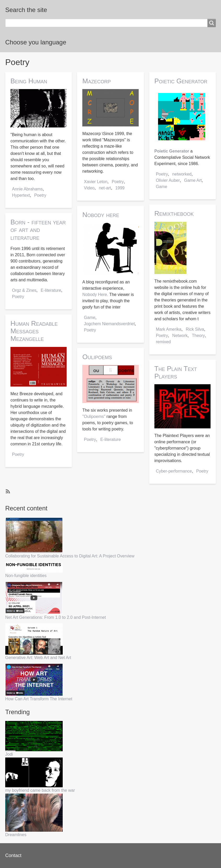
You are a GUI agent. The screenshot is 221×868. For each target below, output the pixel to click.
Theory (199, 336)
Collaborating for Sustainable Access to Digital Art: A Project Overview (70, 556)
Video (89, 188)
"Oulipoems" (94, 416)
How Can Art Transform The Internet (39, 699)
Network (180, 336)
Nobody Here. (95, 295)
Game (90, 318)
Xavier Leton (96, 182)
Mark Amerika (169, 329)
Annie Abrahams (27, 189)
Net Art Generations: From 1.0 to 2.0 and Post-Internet (56, 617)
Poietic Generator (172, 151)
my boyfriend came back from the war (40, 790)
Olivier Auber (168, 180)
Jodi (9, 754)
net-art (105, 188)
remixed (163, 342)
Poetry (40, 195)
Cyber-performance (174, 471)
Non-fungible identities (26, 576)
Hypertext (21, 195)
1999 (120, 188)
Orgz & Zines (24, 290)
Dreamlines (16, 835)
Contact (13, 855)
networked (182, 174)
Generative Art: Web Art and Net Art (38, 658)
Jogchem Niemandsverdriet (109, 324)
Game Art (193, 180)
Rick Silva (195, 329)
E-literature (51, 290)
